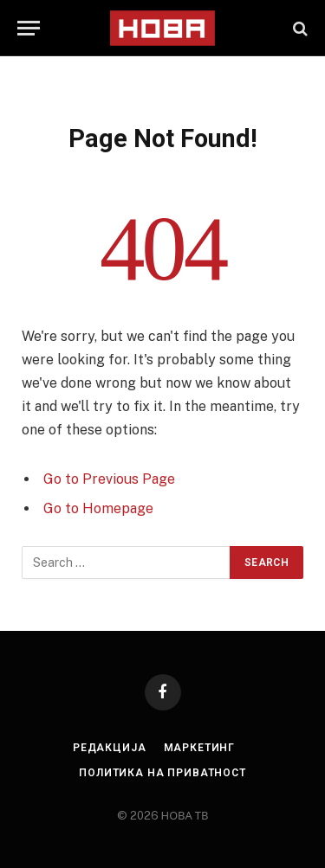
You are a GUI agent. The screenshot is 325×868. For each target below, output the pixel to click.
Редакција (110, 748)
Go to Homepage (98, 508)
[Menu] (29, 28)
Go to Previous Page (109, 479)
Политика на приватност (162, 773)
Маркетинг (200, 748)
